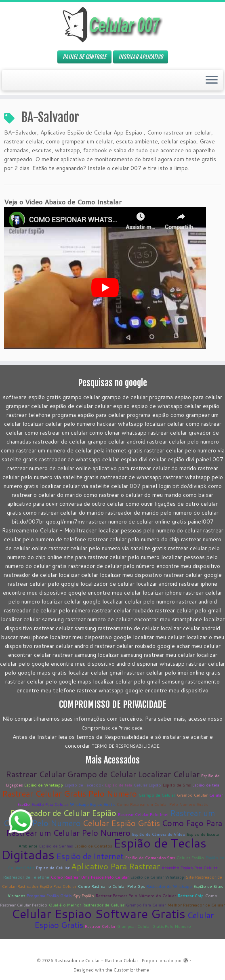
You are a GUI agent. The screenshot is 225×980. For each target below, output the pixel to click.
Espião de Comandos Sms (150, 858)
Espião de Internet (90, 856)
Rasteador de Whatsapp (169, 886)
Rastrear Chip (191, 896)
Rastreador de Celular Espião (63, 813)
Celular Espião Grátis (121, 823)
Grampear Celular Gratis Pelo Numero (154, 926)
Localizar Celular (169, 774)
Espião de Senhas (56, 846)
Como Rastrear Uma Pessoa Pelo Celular (90, 877)
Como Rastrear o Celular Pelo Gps (111, 886)
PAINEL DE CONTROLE (84, 57)
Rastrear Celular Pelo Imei (143, 814)
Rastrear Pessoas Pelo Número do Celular (136, 896)
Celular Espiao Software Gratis (98, 914)
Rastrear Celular (36, 774)
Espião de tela (119, 785)
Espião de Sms (177, 785)
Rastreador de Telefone (26, 877)
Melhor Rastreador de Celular (196, 905)
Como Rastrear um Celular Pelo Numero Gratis (162, 804)
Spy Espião (84, 896)
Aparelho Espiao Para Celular (189, 868)
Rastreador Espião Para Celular (47, 886)
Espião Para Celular (50, 804)
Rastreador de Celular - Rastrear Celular (96, 961)
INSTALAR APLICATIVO (141, 57)
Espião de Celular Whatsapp (157, 877)
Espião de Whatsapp (44, 785)
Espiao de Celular (53, 868)
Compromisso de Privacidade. (112, 728)
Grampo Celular (192, 795)
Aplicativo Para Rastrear (116, 866)
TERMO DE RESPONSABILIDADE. (126, 746)
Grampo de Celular (102, 774)
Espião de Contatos (93, 846)
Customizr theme (131, 970)
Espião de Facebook (84, 785)
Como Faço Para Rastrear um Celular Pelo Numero (114, 828)
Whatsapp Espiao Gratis (93, 804)
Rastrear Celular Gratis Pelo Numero (69, 793)
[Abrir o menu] (212, 80)
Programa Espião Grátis (49, 896)
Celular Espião (147, 785)
